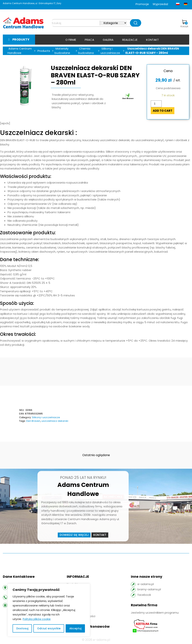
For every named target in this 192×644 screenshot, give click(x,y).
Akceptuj (75, 628)
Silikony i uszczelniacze (46, 417)
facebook (144, 595)
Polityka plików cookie (37, 619)
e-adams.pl (146, 584)
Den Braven (33, 421)
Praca (89, 40)
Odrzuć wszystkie (49, 628)
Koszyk (184, 24)
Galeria (108, 40)
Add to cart (163, 111)
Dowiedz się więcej (74, 535)
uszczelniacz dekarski (55, 421)
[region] (49, 610)
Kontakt (152, 40)
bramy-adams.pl (149, 589)
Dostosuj (22, 628)
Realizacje (130, 40)
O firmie (71, 40)
